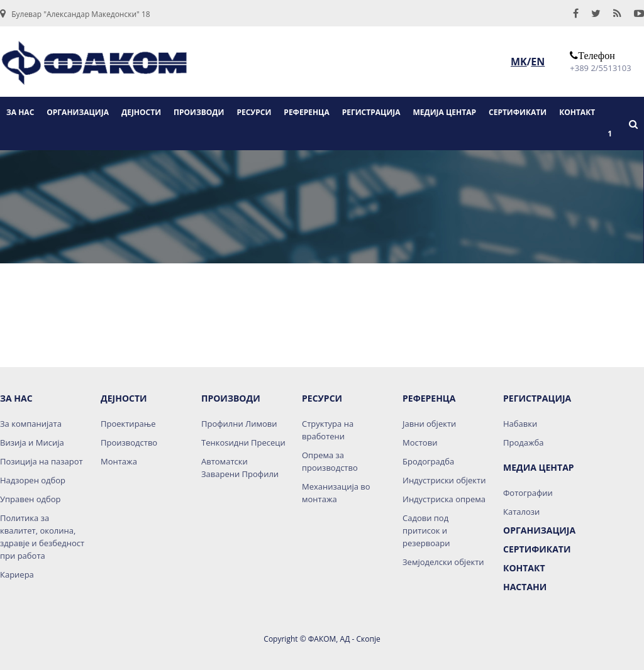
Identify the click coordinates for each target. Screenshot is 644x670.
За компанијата (31, 424)
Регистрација (537, 398)
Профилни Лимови (239, 424)
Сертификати (537, 549)
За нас (16, 398)
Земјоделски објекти (443, 562)
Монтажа (119, 461)
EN (538, 62)
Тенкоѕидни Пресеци (243, 442)
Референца (429, 398)
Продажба (523, 442)
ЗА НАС (20, 112)
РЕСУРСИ (254, 112)
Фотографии (528, 493)
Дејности (124, 398)
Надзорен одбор (33, 480)
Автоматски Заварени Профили (240, 468)
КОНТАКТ (577, 112)
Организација (539, 530)
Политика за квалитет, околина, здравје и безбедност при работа (42, 537)
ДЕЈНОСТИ (141, 112)
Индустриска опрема (444, 499)
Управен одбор (30, 499)
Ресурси (322, 398)
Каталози (521, 512)
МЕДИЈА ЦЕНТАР (445, 112)
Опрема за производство (330, 461)
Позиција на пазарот (42, 461)
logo (94, 67)
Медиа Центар (539, 467)
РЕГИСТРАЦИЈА (371, 112)
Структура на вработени (328, 430)
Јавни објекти (429, 424)
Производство (129, 442)
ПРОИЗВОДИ (199, 112)
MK (519, 62)
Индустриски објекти (444, 480)
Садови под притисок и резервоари (426, 530)
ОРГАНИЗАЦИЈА (78, 112)
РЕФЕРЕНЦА (306, 112)
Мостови (420, 442)
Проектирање (128, 424)
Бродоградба (428, 461)
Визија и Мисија (32, 442)
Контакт (524, 568)
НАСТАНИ (525, 587)
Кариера (17, 574)
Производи (231, 398)
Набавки (520, 424)
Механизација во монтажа (336, 493)
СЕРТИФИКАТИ (518, 112)
